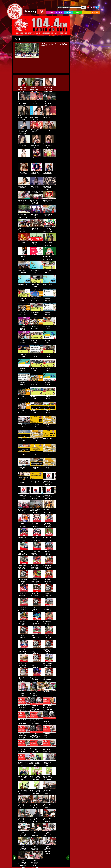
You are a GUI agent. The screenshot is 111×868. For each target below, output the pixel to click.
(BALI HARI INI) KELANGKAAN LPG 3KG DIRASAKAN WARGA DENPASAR (24, 709)
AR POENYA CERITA (49, 271)
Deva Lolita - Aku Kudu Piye (37, 186)
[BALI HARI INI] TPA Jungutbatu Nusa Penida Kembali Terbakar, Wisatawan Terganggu (24, 668)
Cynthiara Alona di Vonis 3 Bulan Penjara (24, 117)
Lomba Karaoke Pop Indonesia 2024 (24, 693)
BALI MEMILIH (49, 691)
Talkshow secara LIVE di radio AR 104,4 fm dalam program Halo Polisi (37, 779)
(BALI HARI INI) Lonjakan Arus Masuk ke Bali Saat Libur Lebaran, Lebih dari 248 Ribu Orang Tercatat (49, 752)
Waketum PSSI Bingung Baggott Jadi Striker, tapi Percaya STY (49, 539)
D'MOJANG (49, 157)
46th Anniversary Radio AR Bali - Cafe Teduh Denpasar (24, 835)
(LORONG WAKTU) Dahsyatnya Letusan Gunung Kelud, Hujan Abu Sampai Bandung (37, 738)
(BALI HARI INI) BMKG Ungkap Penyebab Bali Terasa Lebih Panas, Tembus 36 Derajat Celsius (49, 710)
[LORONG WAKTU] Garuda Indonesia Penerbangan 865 (24, 681)
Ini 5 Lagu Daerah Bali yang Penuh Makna (49, 581)
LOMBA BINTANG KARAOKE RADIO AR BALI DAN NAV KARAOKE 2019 (24, 330)
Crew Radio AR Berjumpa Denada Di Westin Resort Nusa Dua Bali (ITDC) (49, 513)
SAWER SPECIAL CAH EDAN (24, 257)
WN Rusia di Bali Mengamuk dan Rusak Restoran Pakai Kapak (24, 568)
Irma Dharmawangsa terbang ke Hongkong (37, 118)
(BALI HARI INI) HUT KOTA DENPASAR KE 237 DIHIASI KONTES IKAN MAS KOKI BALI (24, 752)
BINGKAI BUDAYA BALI (37, 299)
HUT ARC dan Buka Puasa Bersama (49, 201)
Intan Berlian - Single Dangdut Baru (37, 145)
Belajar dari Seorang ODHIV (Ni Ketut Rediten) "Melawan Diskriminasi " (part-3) (37, 500)
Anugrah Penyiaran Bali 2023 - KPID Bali (37, 538)
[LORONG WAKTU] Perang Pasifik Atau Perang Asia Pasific (49, 681)
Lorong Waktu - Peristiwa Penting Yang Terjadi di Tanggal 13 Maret (24, 583)
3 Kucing (49, 129)
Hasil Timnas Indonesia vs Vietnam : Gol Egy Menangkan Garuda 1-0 (24, 610)
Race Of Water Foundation (24, 271)
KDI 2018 (24, 242)
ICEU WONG (24, 157)
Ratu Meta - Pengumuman (37, 172)
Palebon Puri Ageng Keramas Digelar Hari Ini (37, 693)
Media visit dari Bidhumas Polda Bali (37, 763)
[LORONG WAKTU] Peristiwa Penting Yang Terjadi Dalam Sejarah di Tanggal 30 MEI (37, 668)
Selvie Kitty (37, 157)
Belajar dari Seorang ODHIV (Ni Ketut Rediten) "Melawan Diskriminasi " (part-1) (49, 486)
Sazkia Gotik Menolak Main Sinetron (24, 89)
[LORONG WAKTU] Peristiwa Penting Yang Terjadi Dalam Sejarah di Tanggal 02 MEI (37, 654)
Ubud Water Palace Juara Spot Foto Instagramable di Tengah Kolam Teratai (49, 555)
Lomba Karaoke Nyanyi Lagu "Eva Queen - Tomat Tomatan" (37, 202)
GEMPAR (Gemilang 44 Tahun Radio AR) (49, 525)
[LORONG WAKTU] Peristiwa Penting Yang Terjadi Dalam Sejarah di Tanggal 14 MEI (49, 654)
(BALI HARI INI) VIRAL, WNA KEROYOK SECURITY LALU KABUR (49, 737)
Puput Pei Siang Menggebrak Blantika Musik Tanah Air (24, 132)
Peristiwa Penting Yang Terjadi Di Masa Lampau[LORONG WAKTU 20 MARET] (49, 597)
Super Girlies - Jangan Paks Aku (49, 187)
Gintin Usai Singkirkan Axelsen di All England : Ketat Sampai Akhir (24, 596)
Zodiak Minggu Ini (37, 271)
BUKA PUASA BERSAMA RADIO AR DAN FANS (49, 258)
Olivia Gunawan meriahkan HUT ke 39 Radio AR (49, 243)
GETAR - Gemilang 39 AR (37, 242)
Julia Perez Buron (37, 102)
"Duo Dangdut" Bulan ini (37, 130)
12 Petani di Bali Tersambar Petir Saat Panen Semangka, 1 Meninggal (37, 554)
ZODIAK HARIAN (49, 341)
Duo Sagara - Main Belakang (49, 172)
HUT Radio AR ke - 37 (49, 214)
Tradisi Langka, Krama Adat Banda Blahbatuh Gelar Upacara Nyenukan (49, 569)
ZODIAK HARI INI (37, 425)
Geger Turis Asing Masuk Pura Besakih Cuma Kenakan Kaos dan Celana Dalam (49, 611)
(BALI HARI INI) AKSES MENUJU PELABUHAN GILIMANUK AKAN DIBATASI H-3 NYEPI (37, 752)
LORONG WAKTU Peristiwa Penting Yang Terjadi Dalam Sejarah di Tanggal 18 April (24, 640)
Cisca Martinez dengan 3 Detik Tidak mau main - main (49, 90)
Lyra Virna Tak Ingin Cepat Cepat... (24, 103)
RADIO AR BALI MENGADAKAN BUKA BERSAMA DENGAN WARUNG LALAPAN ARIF (37, 514)
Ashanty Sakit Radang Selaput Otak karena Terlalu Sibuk (37, 90)
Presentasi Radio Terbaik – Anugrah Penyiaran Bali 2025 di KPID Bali (49, 794)
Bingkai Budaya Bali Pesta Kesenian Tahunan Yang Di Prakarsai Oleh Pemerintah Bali (37, 682)
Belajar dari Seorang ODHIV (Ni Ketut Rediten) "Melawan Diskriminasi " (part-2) (24, 500)
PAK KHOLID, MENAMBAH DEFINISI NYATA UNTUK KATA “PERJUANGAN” (24, 513)
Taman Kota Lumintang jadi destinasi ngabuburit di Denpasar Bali (37, 596)
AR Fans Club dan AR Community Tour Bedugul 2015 (24, 216)
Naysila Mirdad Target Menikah (49, 116)
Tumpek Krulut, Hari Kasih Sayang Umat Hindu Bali (49, 623)
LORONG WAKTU (49, 299)
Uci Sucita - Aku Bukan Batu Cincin (24, 201)
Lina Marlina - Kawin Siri (24, 186)
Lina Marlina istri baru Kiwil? (24, 144)
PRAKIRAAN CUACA (24, 425)
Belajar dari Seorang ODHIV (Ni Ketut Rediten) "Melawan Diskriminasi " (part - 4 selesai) (49, 500)
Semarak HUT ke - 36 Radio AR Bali (37, 215)
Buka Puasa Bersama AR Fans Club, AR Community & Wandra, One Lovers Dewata (49, 232)
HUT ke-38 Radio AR (37, 228)
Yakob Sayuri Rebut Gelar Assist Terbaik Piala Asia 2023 (37, 567)
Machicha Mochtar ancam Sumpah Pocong (49, 103)
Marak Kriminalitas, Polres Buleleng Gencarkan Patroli (24, 554)
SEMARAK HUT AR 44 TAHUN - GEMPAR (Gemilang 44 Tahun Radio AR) (24, 541)
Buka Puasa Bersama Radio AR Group (24, 229)
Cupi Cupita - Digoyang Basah (24, 172)
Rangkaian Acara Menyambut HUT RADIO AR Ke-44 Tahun (24, 526)
